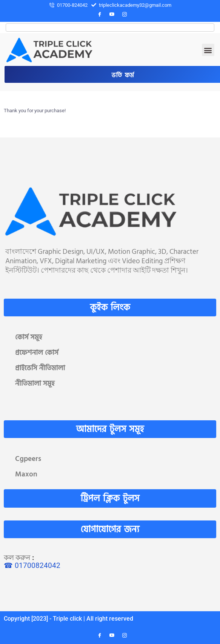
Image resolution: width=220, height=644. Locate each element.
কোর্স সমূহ (29, 337)
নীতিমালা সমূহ (35, 384)
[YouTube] (112, 15)
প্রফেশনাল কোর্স (37, 353)
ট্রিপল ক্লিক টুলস (110, 498)
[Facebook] (100, 15)
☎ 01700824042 (32, 565)
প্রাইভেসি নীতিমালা (40, 368)
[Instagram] (125, 15)
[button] (208, 50)
